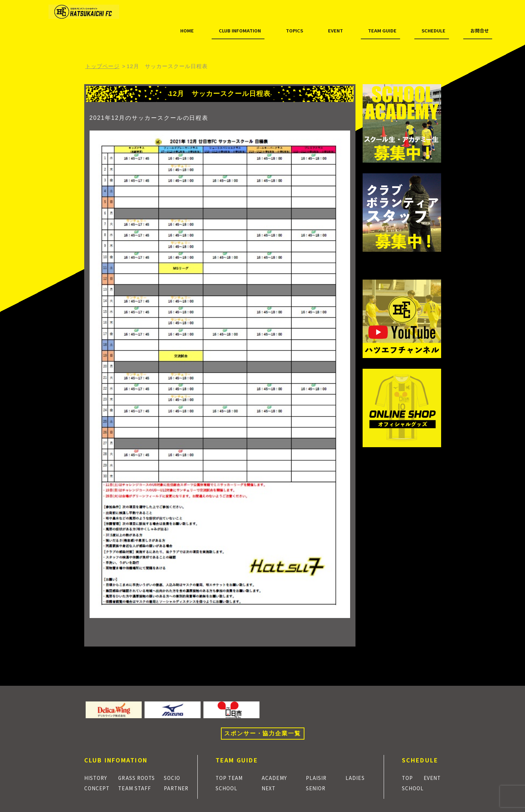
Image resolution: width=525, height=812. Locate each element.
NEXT (271, 788)
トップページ (102, 66)
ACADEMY (277, 777)
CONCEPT (99, 788)
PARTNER (179, 788)
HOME (103, 35)
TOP (408, 777)
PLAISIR (319, 777)
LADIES (357, 777)
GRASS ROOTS (139, 777)
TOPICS (223, 35)
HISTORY (98, 777)
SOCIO (175, 777)
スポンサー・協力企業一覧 (262, 733)
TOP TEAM (231, 777)
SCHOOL (229, 788)
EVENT (265, 35)
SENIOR (318, 788)
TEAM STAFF (136, 788)
